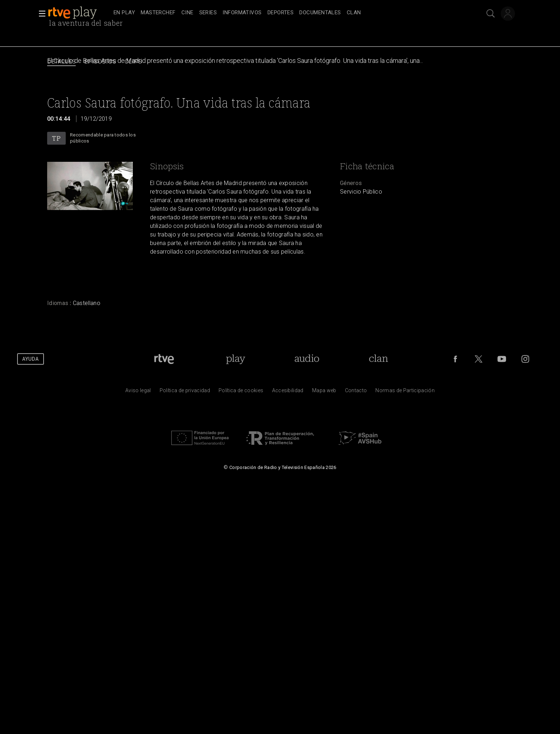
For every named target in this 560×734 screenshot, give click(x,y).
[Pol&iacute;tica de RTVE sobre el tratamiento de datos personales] (185, 392)
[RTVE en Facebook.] (455, 359)
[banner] (79, 13)
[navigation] (288, 13)
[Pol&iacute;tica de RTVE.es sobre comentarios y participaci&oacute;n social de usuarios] (405, 392)
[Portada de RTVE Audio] (307, 359)
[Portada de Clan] (379, 359)
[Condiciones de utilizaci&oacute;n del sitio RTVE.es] (138, 392)
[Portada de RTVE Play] (236, 359)
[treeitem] (124, 13)
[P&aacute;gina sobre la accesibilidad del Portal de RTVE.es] (288, 392)
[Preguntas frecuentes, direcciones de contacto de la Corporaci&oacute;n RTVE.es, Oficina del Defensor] (356, 392)
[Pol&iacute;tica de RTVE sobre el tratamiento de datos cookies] (241, 392)
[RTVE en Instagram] (525, 359)
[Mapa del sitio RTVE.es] (324, 392)
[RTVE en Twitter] (479, 359)
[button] (40, 14)
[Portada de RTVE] (164, 359)
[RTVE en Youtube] (502, 359)
